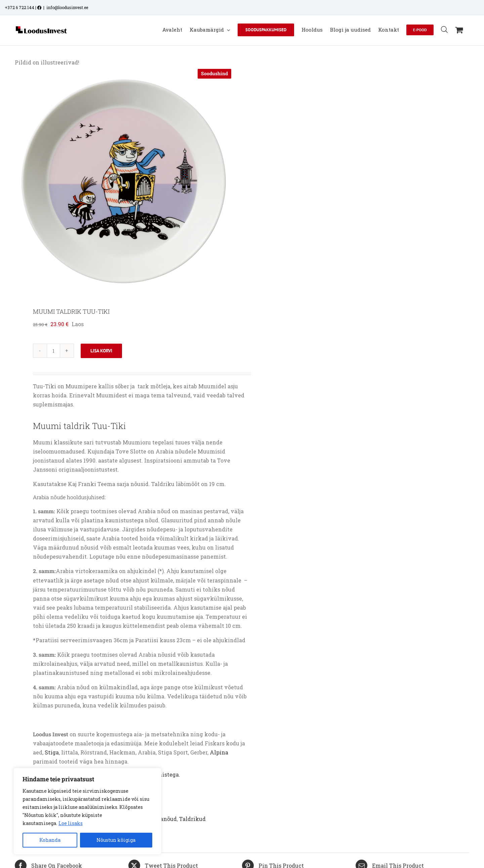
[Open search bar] (444, 29)
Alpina (219, 752)
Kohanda (50, 840)
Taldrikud (192, 819)
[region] (87, 811)
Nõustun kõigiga (116, 840)
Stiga (52, 752)
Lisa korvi (101, 351)
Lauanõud (164, 819)
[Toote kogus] (53, 351)
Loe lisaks (71, 823)
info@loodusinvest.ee (67, 7)
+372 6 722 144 (19, 7)
